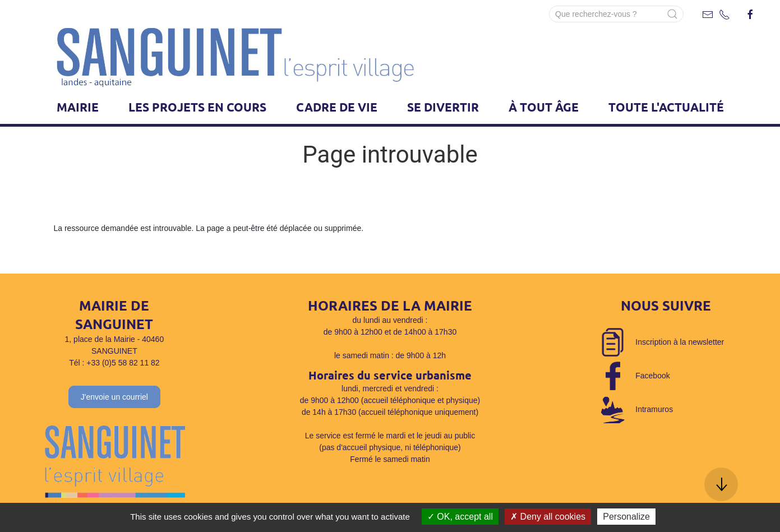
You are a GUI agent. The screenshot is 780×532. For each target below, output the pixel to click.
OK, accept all (460, 517)
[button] (721, 484)
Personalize (626, 517)
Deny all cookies (548, 517)
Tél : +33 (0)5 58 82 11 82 (114, 363)
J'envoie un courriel (114, 397)
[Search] (616, 14)
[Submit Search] (672, 14)
